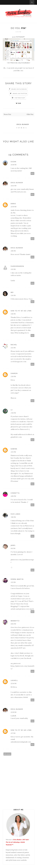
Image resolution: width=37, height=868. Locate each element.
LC (12, 410)
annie (13, 204)
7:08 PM (13, 517)
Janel (13, 545)
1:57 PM (13, 733)
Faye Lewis (15, 514)
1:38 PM (13, 314)
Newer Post (7, 114)
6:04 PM (13, 624)
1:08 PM (13, 251)
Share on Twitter (20, 93)
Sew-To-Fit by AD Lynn (21, 311)
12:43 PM (13, 186)
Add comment (7, 754)
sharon (14, 373)
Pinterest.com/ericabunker (20, 63)
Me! (12, 292)
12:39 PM (13, 712)
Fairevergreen (17, 266)
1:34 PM (13, 295)
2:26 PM (13, 376)
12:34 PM (13, 683)
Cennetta (15, 493)
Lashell (14, 680)
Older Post (30, 114)
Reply (33, 173)
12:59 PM (13, 207)
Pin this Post (20, 98)
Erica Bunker (23, 124)
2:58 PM (13, 413)
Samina (14, 449)
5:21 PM (13, 582)
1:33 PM (13, 269)
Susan (13, 162)
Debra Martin (17, 579)
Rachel (14, 345)
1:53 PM (13, 348)
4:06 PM (13, 496)
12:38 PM (13, 165)
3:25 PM (13, 452)
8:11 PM (13, 548)
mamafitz (15, 621)
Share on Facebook (19, 89)
